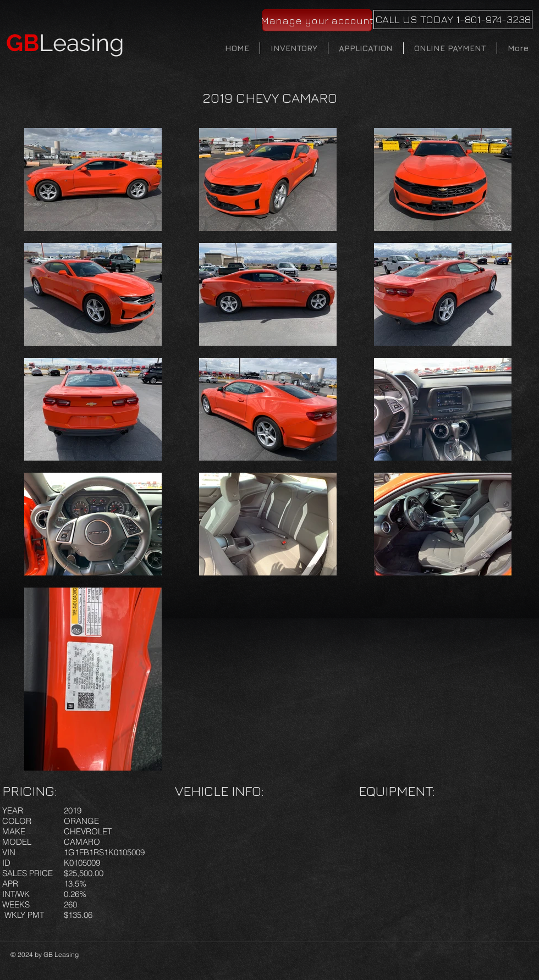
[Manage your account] (317, 20)
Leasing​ (65, 43)
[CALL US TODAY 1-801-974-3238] (453, 20)
